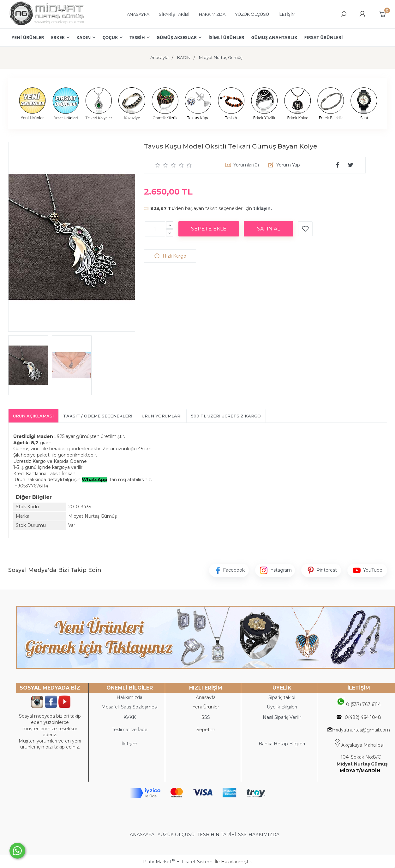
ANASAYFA (143, 835)
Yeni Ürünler (206, 707)
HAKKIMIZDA (264, 835)
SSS (242, 835)
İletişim (129, 744)
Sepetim (206, 730)
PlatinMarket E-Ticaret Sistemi (178, 862)
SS (207, 717)
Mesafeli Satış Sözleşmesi (129, 707)
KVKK (130, 717)
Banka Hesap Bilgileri (282, 744)
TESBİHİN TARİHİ (217, 835)
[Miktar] (155, 229)
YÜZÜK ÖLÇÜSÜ (176, 835)
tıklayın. (263, 208)
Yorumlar (246, 165)
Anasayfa (206, 697)
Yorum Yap (288, 165)
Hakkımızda (129, 697)
